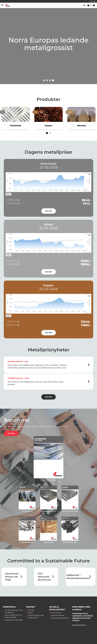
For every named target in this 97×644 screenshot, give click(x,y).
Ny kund (93, 1)
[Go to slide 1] (44, 80)
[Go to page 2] (50, 133)
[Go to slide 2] (47, 80)
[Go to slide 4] (53, 80)
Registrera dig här (79, 625)
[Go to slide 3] (50, 80)
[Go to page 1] (47, 133)
